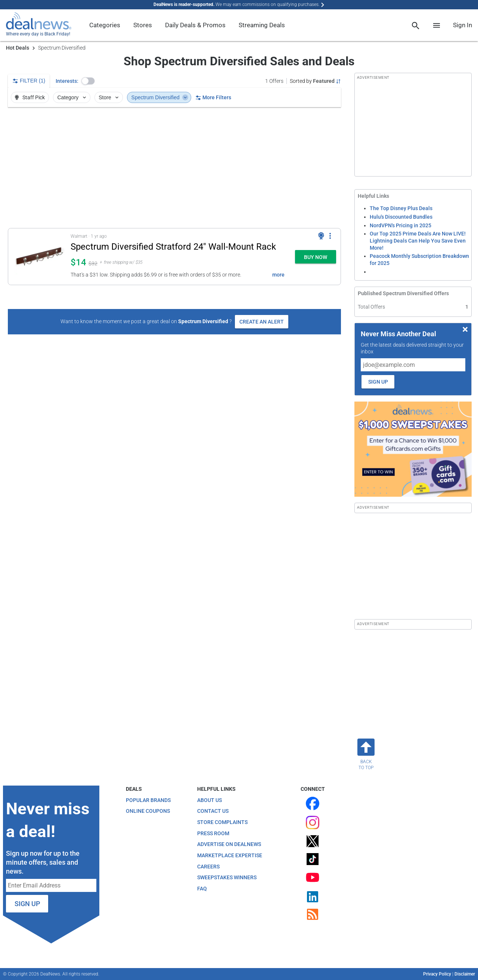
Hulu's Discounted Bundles (401, 217)
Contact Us (213, 811)
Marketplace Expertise (230, 855)
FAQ (202, 889)
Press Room (213, 833)
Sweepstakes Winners (227, 877)
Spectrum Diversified (160, 97)
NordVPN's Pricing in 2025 (401, 225)
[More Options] (330, 236)
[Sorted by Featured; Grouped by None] (315, 81)
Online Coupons (148, 811)
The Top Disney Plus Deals (401, 208)
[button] (88, 81)
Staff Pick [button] (29, 97)
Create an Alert (262, 322)
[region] (174, 168)
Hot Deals (18, 48)
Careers (208, 867)
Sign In (463, 25)
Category (72, 97)
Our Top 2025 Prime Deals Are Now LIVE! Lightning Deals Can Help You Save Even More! (418, 241)
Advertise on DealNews (229, 844)
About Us (209, 800)
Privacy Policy (437, 974)
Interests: (67, 81)
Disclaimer (465, 974)
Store (109, 97)
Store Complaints (222, 822)
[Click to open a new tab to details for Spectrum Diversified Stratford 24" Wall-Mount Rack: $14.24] (39, 257)
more (278, 275)
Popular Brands (148, 800)
